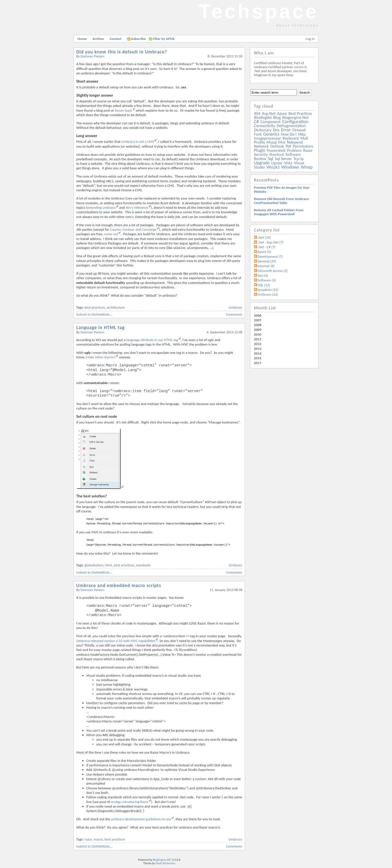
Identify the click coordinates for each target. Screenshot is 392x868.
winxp (307, 167)
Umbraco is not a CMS (138, 142)
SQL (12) (264, 285)
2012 (258, 344)
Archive (98, 39)
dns (276, 130)
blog (277, 117)
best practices (95, 307)
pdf (288, 146)
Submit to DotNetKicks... (94, 314)
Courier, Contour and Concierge (133, 229)
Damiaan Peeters (92, 56)
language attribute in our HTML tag (152, 340)
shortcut (276, 154)
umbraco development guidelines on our (141, 819)
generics (271, 134)
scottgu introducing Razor (130, 802)
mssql (271, 142)
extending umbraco (101, 208)
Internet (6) (266, 266)
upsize (277, 163)
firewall (299, 130)
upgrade (262, 163)
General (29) (267, 261)
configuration (295, 121)
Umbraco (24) (268, 294)
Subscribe (136, 39)
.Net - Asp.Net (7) (271, 242)
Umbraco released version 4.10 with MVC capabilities (116, 641)
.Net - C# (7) (267, 247)
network (261, 146)
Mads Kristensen (166, 863)
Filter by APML (164, 39)
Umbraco (235, 307)
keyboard (291, 138)
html (109, 565)
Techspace (258, 11)
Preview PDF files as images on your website (282, 190)
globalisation (94, 565)
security (261, 154)
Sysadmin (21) (268, 290)
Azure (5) (264, 252)
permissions (303, 146)
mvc (282, 142)
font (258, 134)
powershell (276, 150)
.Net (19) (264, 237)
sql (270, 159)
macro (98, 839)
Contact (116, 39)
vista (288, 163)
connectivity (265, 126)
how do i (289, 134)
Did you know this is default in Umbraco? (122, 52)
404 (257, 113)
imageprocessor (268, 138)
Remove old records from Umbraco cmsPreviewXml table (281, 201)
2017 (258, 363)
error (286, 130)
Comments (234, 314)
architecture (116, 307)
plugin (260, 150)
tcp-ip (299, 159)
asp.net (269, 113)
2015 (258, 358)
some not (111, 234)
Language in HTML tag (100, 327)
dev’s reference (137, 208)
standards (143, 565)
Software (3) (267, 280)
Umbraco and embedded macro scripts (119, 585)
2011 (258, 339)
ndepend (295, 142)
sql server (283, 159)
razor (88, 839)
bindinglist (263, 117)
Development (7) (270, 256)
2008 (258, 325)
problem (294, 150)
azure (282, 113)
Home (82, 39)
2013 (258, 349)
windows (290, 167)
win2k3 (273, 167)
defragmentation (291, 126)
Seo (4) (263, 275)
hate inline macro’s (101, 357)
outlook (277, 146)
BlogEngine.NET (162, 860)
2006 (258, 315)
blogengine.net (295, 117)
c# (256, 121)
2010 (258, 334)
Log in (310, 39)
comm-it (300, 67)
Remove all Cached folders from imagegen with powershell (279, 212)
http (302, 134)
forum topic (124, 110)
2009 (258, 330)
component (271, 122)
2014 (258, 353)
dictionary (263, 130)
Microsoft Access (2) (273, 271)
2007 (258, 320)
